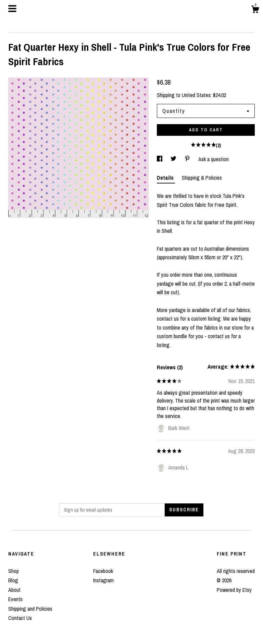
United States (196, 95)
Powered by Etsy (234, 590)
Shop (14, 571)
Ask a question (214, 159)
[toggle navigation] (12, 9)
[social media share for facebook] (160, 159)
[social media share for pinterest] (188, 159)
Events (15, 599)
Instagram (103, 580)
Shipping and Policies (30, 609)
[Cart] (255, 10)
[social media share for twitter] (174, 159)
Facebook (103, 571)
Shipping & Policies (202, 178)
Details (166, 178)
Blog (13, 580)
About (14, 590)
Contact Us (20, 618)
